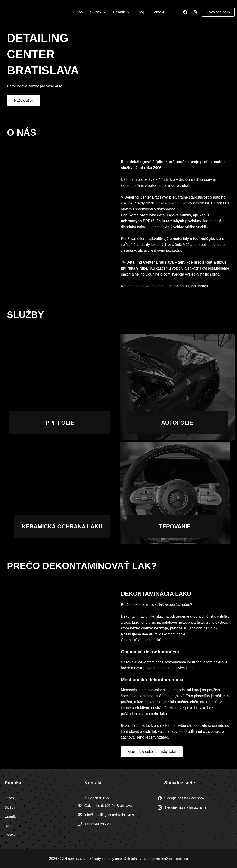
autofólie (177, 423)
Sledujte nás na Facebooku (187, 798)
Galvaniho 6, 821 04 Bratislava (110, 806)
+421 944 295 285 (99, 824)
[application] (103, 12)
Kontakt (158, 12)
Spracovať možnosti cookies (168, 859)
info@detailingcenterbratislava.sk (112, 815)
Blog (140, 12)
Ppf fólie (60, 423)
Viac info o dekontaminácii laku (153, 752)
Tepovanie (175, 526)
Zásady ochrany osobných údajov (114, 859)
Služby (98, 12)
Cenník (121, 12)
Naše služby (24, 100)
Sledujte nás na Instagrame (187, 808)
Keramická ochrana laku (62, 526)
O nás (78, 12)
